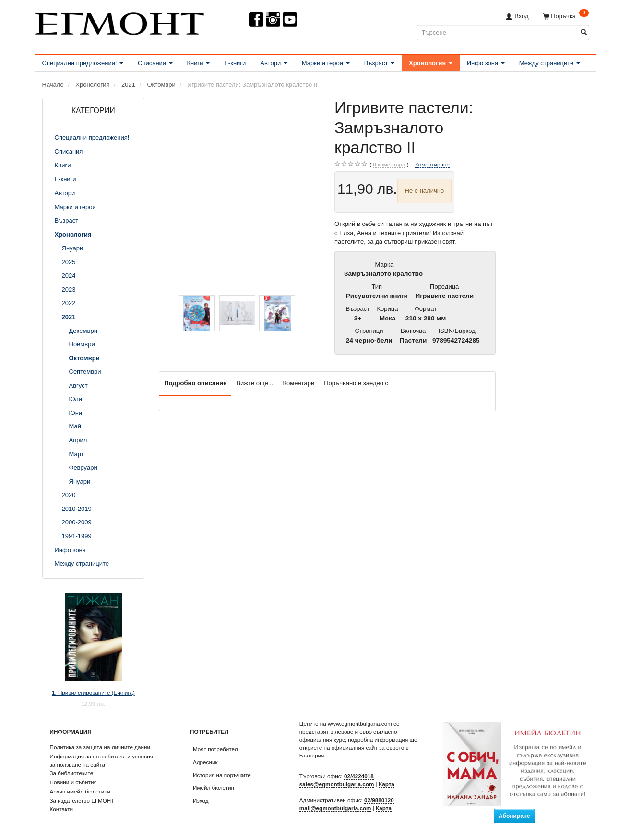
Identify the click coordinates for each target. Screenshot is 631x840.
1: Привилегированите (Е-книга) (93, 692)
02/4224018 (359, 776)
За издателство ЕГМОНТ (82, 800)
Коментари (299, 383)
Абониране (514, 816)
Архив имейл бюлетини (80, 791)
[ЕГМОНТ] (119, 22)
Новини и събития (73, 782)
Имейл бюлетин (214, 787)
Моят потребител (215, 749)
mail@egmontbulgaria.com (335, 808)
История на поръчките (222, 775)
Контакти (62, 809)
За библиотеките (72, 773)
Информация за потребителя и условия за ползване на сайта (102, 760)
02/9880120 (379, 800)
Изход (201, 800)
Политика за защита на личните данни (100, 747)
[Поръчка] (566, 16)
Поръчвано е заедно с (356, 383)
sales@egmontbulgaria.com (337, 784)
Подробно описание (195, 383)
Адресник (205, 762)
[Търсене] (584, 32)
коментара (389, 165)
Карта (387, 784)
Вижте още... (255, 383)
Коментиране (432, 164)
